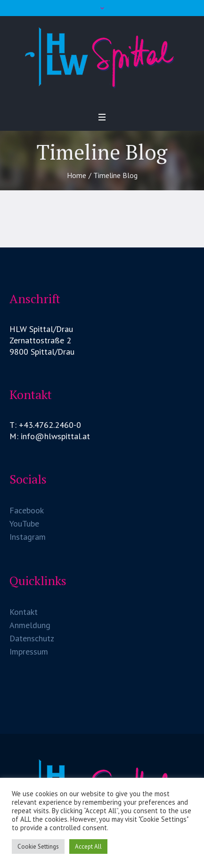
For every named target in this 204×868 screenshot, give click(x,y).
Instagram (28, 537)
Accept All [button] (88, 847)
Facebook (27, 510)
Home (77, 175)
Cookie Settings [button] (38, 847)
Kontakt (24, 612)
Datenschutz (32, 638)
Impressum (29, 651)
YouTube (24, 523)
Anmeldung (30, 625)
